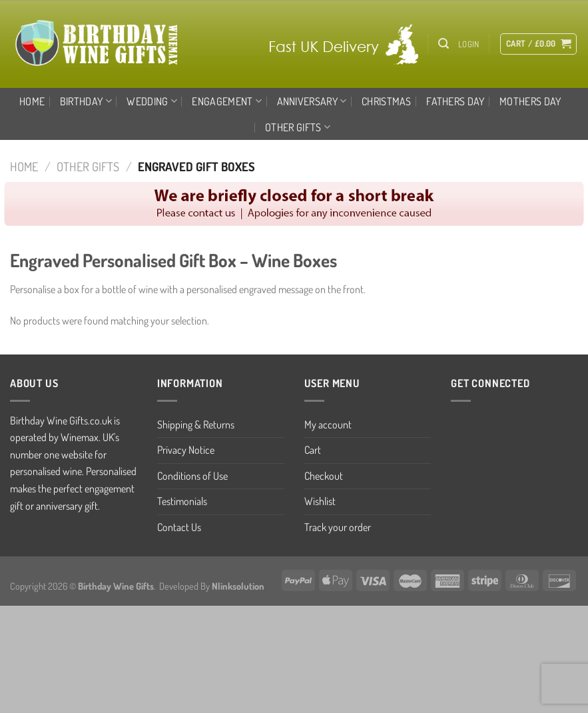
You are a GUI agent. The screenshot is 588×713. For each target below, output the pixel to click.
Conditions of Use (192, 476)
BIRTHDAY (86, 101)
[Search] (443, 44)
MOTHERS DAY (530, 101)
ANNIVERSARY (312, 101)
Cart (313, 450)
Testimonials (182, 501)
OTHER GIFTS (298, 127)
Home (32, 101)
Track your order (338, 527)
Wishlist (320, 501)
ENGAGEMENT (227, 101)
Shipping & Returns (196, 424)
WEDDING (152, 101)
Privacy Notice (186, 450)
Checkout (324, 476)
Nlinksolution (238, 586)
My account (328, 424)
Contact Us (179, 527)
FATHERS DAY (455, 101)
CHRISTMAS (387, 101)
